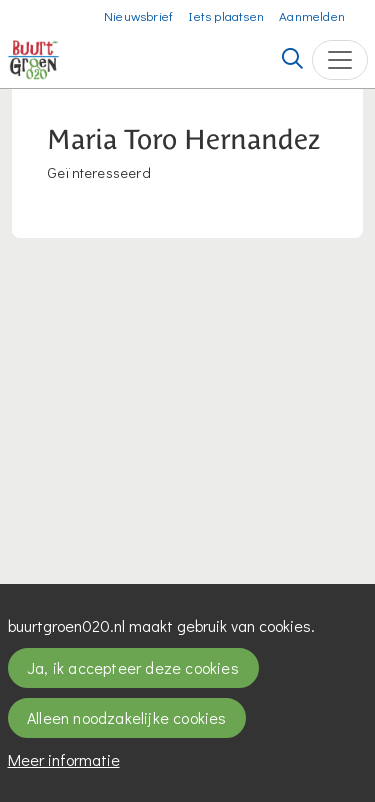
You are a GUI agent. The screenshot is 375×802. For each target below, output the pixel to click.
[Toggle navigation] (340, 60)
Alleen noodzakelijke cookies (127, 717)
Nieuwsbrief (138, 15)
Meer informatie (64, 759)
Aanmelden (312, 15)
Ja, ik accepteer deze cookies (133, 667)
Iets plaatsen (226, 15)
